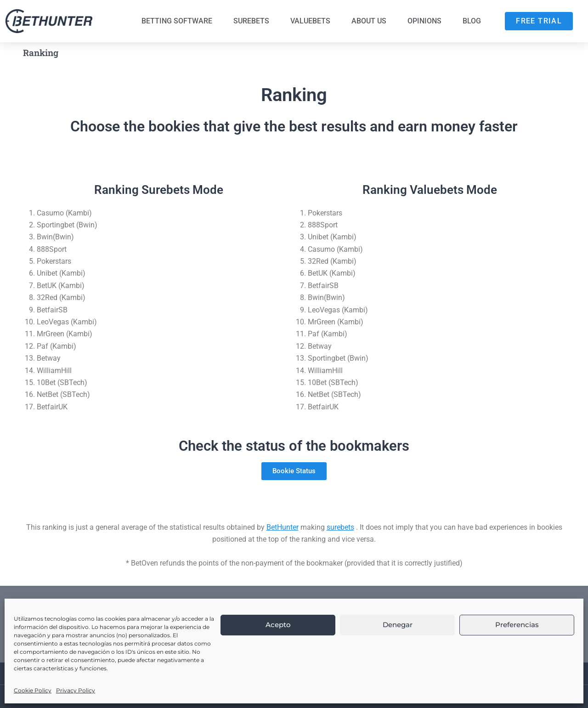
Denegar (398, 625)
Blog (472, 21)
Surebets (251, 21)
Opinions (424, 21)
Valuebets (310, 21)
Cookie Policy (33, 690)
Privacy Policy (76, 690)
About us (369, 21)
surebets (340, 527)
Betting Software (177, 21)
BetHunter (283, 527)
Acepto (278, 625)
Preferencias (517, 625)
